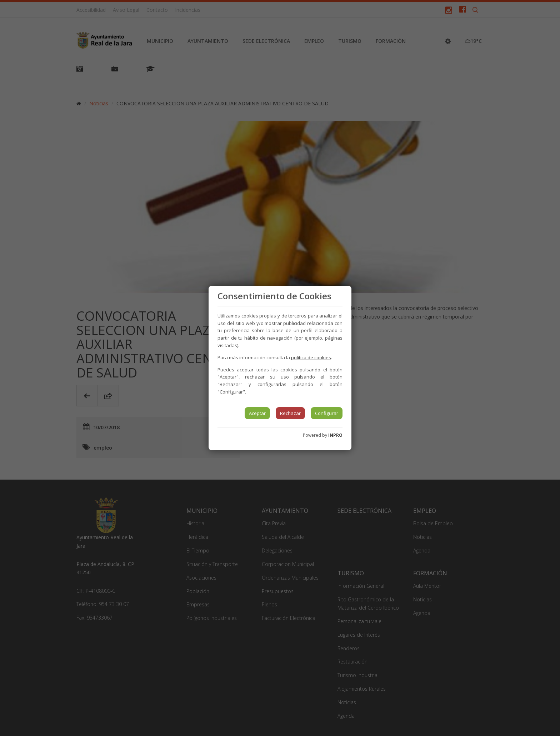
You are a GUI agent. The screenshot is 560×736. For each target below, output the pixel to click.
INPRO (335, 435)
